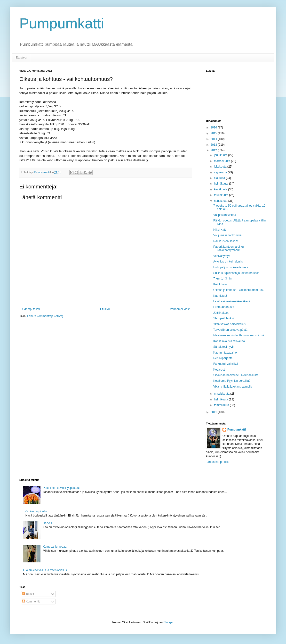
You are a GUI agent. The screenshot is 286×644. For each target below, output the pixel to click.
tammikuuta (222, 405)
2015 (214, 133)
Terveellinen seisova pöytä (230, 330)
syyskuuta (221, 172)
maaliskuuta (222, 394)
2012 (214, 150)
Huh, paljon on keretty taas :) (232, 267)
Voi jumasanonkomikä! (228, 235)
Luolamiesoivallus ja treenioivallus (45, 570)
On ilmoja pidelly (36, 511)
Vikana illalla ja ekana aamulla (233, 387)
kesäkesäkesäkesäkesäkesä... (233, 301)
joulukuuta (221, 155)
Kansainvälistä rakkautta (229, 341)
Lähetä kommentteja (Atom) (45, 316)
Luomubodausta (224, 307)
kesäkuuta (221, 189)
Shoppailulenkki (223, 318)
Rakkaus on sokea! (226, 241)
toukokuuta (222, 195)
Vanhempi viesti (180, 309)
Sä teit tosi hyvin (224, 347)
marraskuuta (222, 161)
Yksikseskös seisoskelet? (230, 324)
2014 (214, 139)
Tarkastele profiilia (218, 462)
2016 (214, 127)
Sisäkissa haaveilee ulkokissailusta (236, 375)
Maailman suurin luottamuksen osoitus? (239, 335)
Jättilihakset (221, 313)
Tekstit (28, 594)
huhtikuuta (221, 201)
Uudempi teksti (30, 309)
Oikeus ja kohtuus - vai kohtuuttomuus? (239, 290)
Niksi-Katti (220, 230)
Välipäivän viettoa (225, 215)
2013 (214, 145)
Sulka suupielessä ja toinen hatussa (236, 273)
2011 (214, 412)
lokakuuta (221, 167)
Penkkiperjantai (223, 358)
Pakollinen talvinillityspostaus (62, 488)
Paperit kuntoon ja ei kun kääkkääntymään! (229, 248)
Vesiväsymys (222, 256)
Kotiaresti (219, 370)
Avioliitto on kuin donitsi (228, 262)
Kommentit (31, 602)
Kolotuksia (220, 284)
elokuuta (220, 178)
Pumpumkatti (62, 23)
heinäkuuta (222, 184)
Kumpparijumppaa (55, 547)
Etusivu (21, 58)
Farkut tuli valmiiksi (226, 364)
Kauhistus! (220, 296)
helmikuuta (221, 399)
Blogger (169, 622)
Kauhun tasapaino (225, 353)
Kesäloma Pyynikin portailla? (232, 381)
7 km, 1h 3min (222, 279)
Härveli (47, 523)
